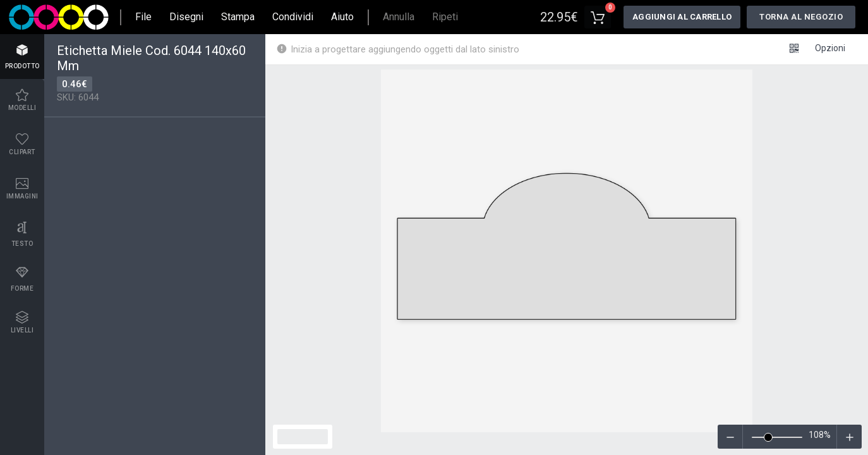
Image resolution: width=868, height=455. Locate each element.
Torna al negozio (801, 17)
